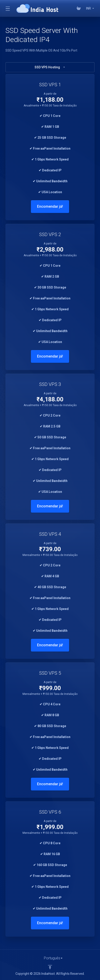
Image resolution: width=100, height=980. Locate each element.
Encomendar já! (50, 206)
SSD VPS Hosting (50, 67)
